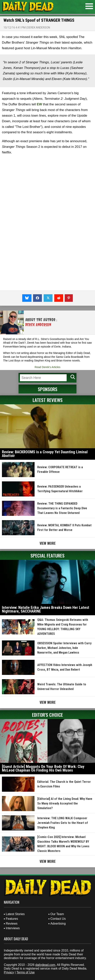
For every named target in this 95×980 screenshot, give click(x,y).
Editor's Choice (47, 715)
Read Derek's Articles (47, 367)
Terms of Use (25, 972)
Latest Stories (15, 914)
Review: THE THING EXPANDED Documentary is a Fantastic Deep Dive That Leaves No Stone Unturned (62, 508)
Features (12, 919)
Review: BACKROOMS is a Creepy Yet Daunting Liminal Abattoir (45, 454)
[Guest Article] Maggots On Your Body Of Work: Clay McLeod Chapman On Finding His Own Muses (43, 768)
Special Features (47, 555)
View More (48, 543)
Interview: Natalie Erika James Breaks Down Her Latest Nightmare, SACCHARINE (46, 609)
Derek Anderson (39, 28)
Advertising (58, 924)
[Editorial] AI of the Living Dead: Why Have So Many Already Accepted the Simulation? (65, 803)
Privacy (9, 972)
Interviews (13, 928)
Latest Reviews (48, 400)
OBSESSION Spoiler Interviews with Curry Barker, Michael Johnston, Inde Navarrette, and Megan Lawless (64, 648)
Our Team (57, 914)
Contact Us (58, 919)
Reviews (12, 924)
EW (39, 104)
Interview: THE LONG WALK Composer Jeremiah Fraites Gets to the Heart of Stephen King (63, 823)
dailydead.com (45, 965)
